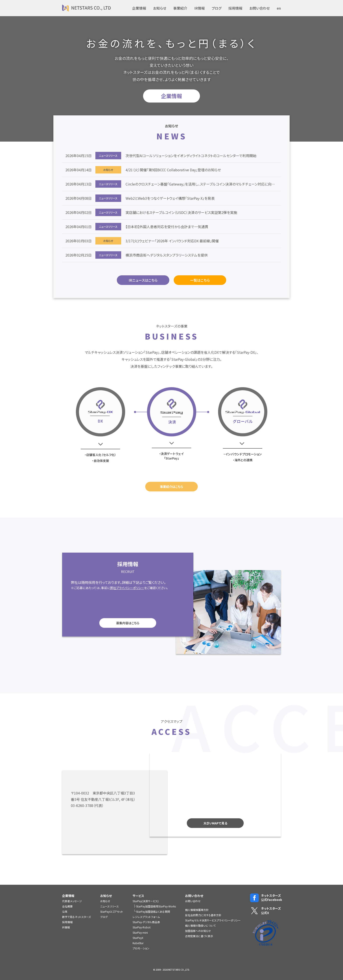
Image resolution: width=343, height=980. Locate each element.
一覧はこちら (200, 280)
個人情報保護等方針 (197, 910)
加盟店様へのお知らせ (198, 931)
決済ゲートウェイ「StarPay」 (172, 456)
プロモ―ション (141, 948)
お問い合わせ (260, 8)
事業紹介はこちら (171, 487)
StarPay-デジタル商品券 (146, 922)
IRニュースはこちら (143, 280)
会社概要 (67, 906)
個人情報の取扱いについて (200, 925)
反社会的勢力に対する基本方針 (203, 915)
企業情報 (139, 8)
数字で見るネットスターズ (76, 917)
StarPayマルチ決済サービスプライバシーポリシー (213, 920)
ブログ (217, 8)
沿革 (65, 911)
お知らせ (160, 8)
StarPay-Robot (142, 927)
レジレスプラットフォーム (146, 917)
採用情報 (235, 8)
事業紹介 (180, 8)
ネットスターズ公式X (265, 911)
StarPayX (138, 938)
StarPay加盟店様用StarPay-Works (156, 906)
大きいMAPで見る (228, 823)
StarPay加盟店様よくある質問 (153, 911)
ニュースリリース (109, 906)
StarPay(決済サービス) (146, 901)
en (279, 8)
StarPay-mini (140, 932)
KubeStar (138, 943)
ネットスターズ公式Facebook (265, 898)
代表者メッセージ (72, 901)
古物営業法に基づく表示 (199, 936)
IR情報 (199, 8)
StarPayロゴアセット (112, 911)
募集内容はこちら (115, 623)
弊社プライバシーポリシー (115, 588)
